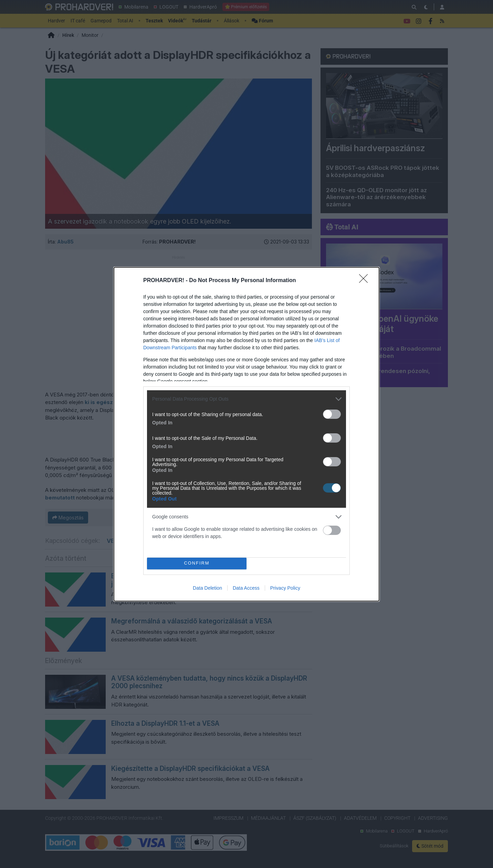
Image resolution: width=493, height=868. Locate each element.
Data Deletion (207, 588)
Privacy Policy (285, 588)
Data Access (246, 588)
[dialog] (246, 434)
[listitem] (246, 399)
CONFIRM (197, 563)
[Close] (366, 281)
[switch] (332, 414)
